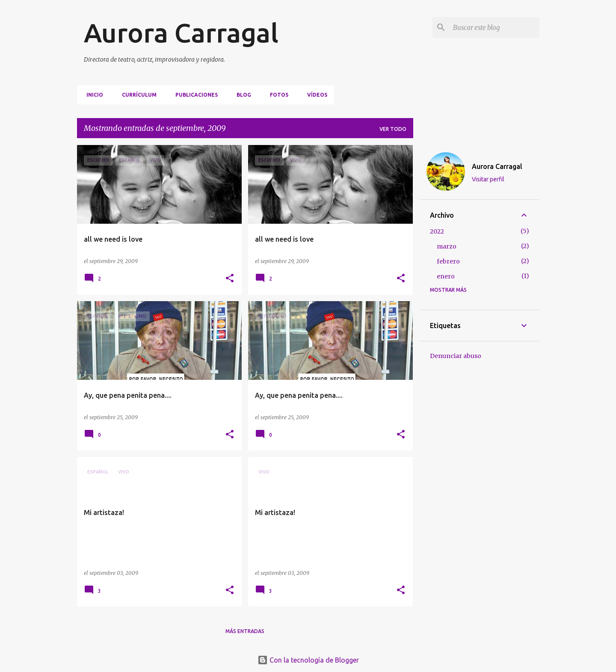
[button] (230, 279)
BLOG (241, 95)
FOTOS (277, 95)
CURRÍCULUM (137, 95)
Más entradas (245, 631)
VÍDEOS (315, 95)
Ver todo (393, 129)
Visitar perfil (488, 179)
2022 (437, 231)
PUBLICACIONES (194, 95)
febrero (448, 261)
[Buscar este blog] (495, 27)
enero (446, 276)
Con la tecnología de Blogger (308, 660)
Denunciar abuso (456, 356)
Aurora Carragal (181, 33)
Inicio (92, 95)
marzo (447, 246)
